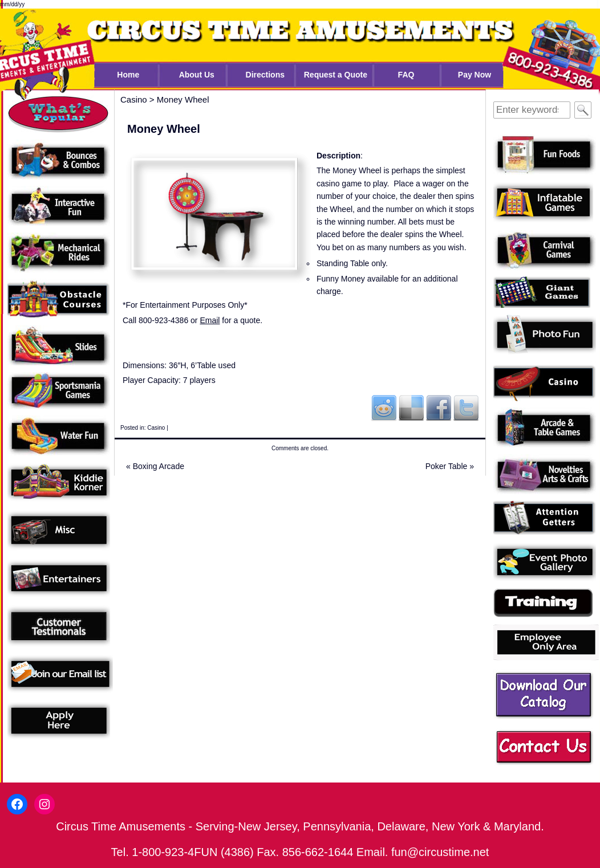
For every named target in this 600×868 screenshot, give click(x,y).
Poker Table (450, 466)
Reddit (384, 407)
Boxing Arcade (155, 466)
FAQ (406, 75)
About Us (197, 75)
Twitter (466, 407)
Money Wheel (183, 99)
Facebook (439, 407)
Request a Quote (336, 75)
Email (210, 320)
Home (128, 75)
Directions (265, 75)
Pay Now (475, 75)
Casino (156, 428)
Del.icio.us (411, 407)
